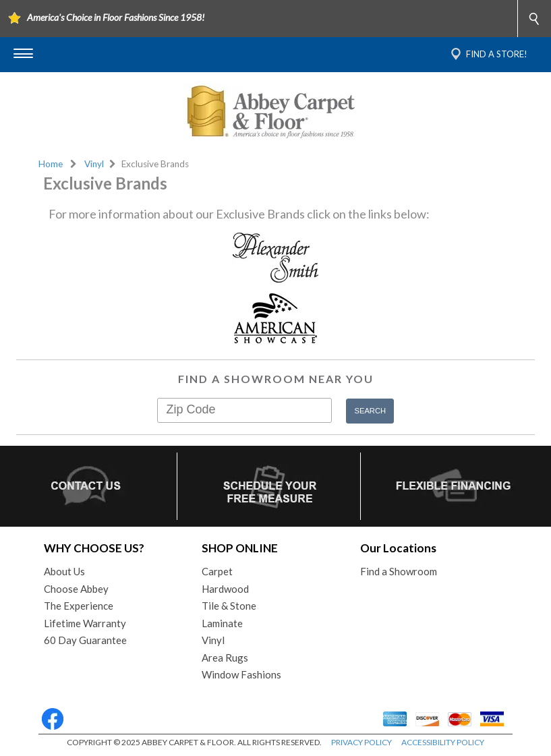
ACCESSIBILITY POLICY (443, 742)
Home (51, 164)
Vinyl (94, 164)
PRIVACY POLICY (361, 742)
